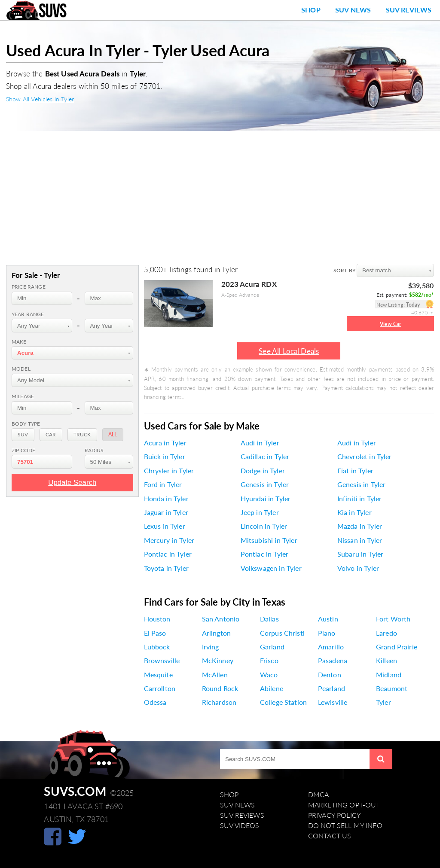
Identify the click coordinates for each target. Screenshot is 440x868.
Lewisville (333, 702)
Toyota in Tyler (166, 568)
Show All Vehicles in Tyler (40, 99)
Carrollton (160, 688)
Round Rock (220, 688)
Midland (389, 675)
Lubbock (157, 647)
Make (19, 342)
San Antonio (221, 619)
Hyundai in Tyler (266, 499)
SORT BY (345, 270)
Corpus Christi (282, 633)
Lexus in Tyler (165, 526)
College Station (283, 702)
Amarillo (331, 647)
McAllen (215, 675)
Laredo (387, 633)
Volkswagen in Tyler (271, 568)
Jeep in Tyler (260, 512)
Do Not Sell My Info (345, 825)
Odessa (155, 702)
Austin (328, 619)
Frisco (269, 661)
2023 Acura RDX (249, 284)
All (113, 434)
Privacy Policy (335, 815)
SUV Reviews (409, 10)
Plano (327, 633)
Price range (29, 287)
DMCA (319, 795)
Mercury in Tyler (169, 540)
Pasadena (333, 661)
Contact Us (330, 836)
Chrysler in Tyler (169, 471)
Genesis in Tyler (265, 484)
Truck (82, 434)
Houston (157, 619)
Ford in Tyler (163, 484)
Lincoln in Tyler (264, 526)
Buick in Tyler (165, 457)
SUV (23, 434)
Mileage (23, 396)
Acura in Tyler (165, 443)
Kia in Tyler (354, 512)
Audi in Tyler (260, 443)
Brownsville (162, 661)
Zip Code (23, 450)
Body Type (26, 424)
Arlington (216, 633)
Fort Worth (393, 619)
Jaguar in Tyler (166, 512)
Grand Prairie (397, 647)
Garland (272, 647)
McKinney (218, 661)
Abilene (272, 688)
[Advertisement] (220, 195)
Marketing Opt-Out (344, 805)
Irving (211, 647)
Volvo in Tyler (358, 568)
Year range (28, 314)
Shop (311, 10)
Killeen (387, 661)
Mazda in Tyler (360, 526)
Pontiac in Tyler (168, 554)
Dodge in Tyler (263, 471)
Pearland (332, 688)
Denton (330, 675)
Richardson (219, 702)
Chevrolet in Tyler (365, 457)
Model (21, 369)
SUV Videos (240, 825)
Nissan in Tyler (360, 540)
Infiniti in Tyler (360, 499)
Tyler (383, 702)
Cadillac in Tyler (265, 457)
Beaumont (392, 688)
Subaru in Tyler (360, 554)
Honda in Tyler (166, 499)
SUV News (353, 10)
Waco (269, 675)
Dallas (269, 619)
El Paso (155, 633)
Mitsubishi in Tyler (269, 540)
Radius (94, 450)
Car (51, 434)
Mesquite (158, 675)
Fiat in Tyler (355, 471)
